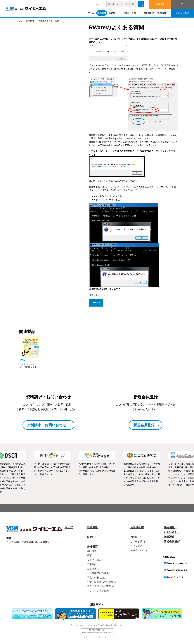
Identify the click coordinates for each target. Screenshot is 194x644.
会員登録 (160, 4)
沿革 (89, 555)
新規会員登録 (172, 542)
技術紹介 (113, 13)
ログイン (183, 4)
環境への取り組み (97, 578)
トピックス (136, 546)
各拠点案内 (93, 569)
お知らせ (136, 13)
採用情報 (162, 13)
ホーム (91, 13)
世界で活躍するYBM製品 (100, 586)
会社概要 (125, 13)
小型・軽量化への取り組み (101, 582)
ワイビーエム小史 (97, 560)
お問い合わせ (183, 13)
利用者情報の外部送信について (113, 625)
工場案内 (92, 564)
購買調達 (169, 537)
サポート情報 (138, 542)
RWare (96, 303)
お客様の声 (149, 13)
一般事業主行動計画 (98, 573)
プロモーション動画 (98, 591)
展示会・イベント (140, 550)
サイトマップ (94, 625)
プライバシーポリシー (78, 625)
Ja (98, 4)
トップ (19, 21)
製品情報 (102, 13)
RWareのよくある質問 (49, 21)
